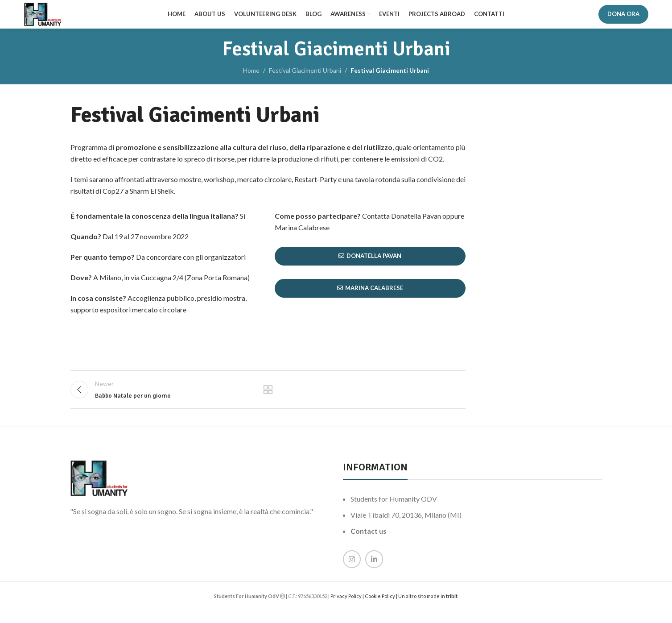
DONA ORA (623, 17)
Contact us (369, 544)
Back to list (268, 400)
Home (251, 77)
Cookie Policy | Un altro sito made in (405, 609)
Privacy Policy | (348, 609)
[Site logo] (48, 17)
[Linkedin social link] (374, 573)
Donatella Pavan (370, 263)
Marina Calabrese (370, 295)
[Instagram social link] (352, 573)
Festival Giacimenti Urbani (305, 77)
